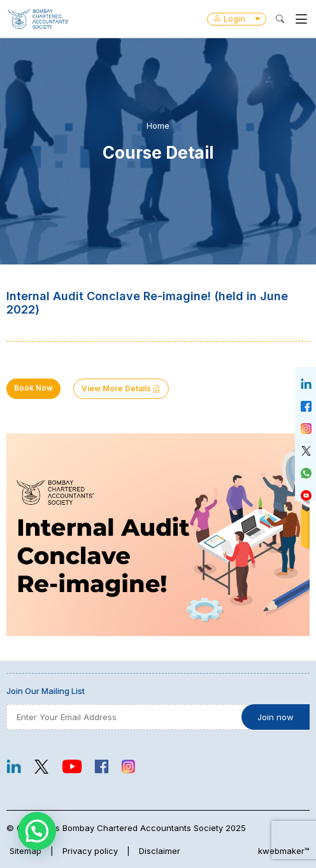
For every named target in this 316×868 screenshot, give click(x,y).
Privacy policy (90, 851)
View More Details (121, 389)
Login (237, 18)
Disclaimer (160, 851)
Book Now (33, 388)
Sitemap (25, 851)
